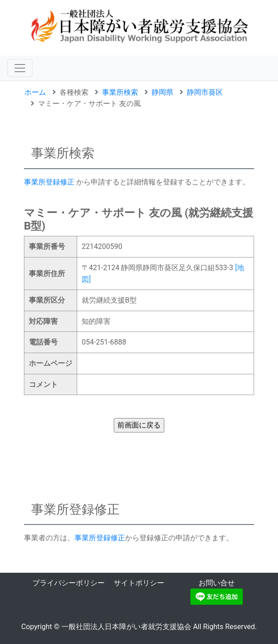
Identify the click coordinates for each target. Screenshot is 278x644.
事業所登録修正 (49, 182)
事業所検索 (120, 92)
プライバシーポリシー (69, 583)
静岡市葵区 (205, 92)
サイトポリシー (139, 583)
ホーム (35, 92)
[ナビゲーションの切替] (20, 68)
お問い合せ (217, 583)
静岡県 (162, 92)
